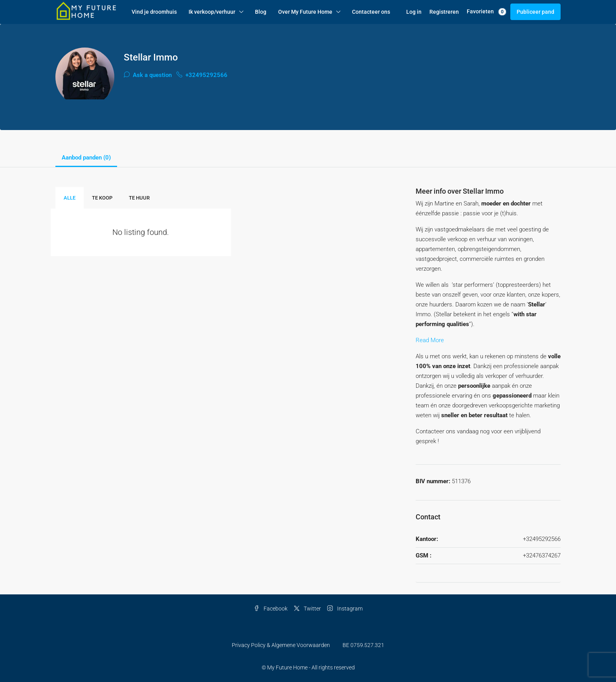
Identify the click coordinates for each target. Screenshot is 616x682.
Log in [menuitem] (414, 12)
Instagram (345, 609)
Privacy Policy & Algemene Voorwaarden (281, 645)
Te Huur (139, 198)
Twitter (307, 609)
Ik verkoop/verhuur (212, 12)
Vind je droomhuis (154, 12)
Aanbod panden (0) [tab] (86, 158)
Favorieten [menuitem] (487, 12)
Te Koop (102, 198)
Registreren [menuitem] (444, 12)
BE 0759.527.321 (363, 645)
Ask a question (148, 75)
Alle (70, 198)
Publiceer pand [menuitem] (535, 12)
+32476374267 (542, 555)
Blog (261, 12)
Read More (430, 340)
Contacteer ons (371, 12)
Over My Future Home (305, 12)
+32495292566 (202, 75)
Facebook (271, 609)
